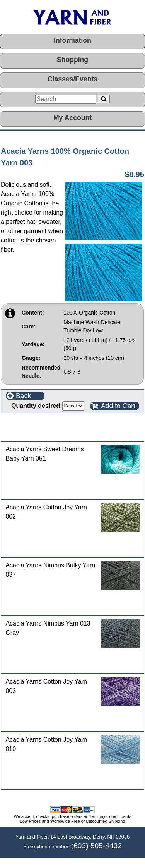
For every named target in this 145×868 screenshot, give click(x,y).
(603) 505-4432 (96, 846)
